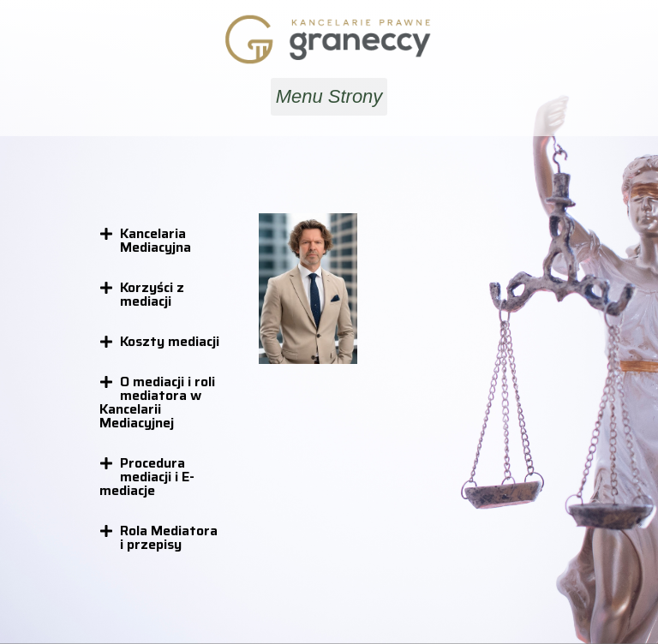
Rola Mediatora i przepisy (169, 537)
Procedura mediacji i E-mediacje (147, 477)
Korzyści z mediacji (152, 294)
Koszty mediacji (170, 341)
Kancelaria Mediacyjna (156, 240)
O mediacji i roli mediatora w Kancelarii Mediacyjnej (157, 402)
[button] (329, 97)
